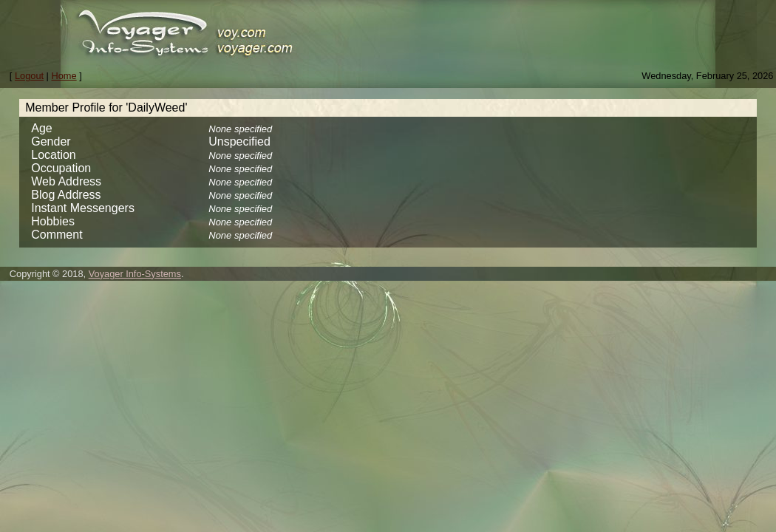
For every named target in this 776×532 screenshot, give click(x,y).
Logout (29, 76)
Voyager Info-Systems (135, 274)
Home (64, 76)
